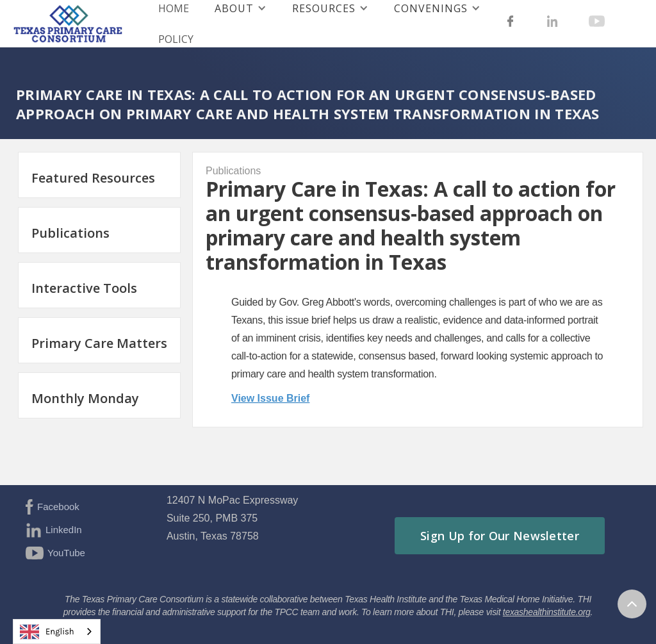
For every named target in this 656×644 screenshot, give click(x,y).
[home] (66, 24)
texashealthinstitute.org (547, 612)
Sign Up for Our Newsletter (500, 536)
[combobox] (57, 632)
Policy (176, 39)
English (47, 632)
